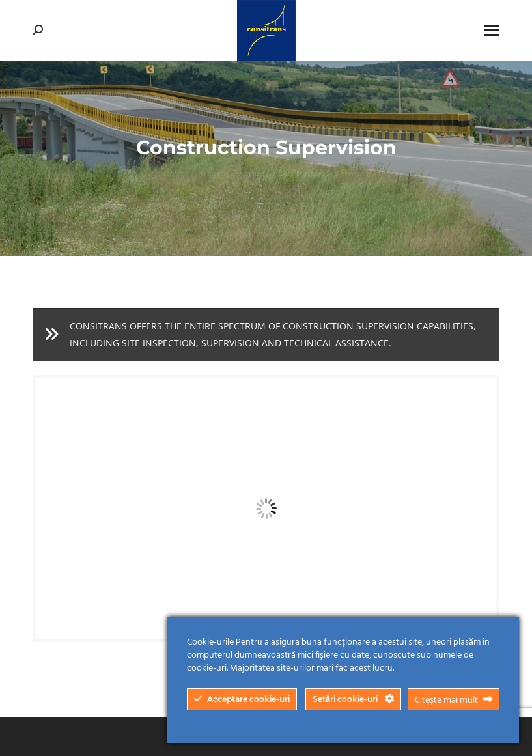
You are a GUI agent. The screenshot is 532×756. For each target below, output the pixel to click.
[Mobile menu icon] (492, 30)
